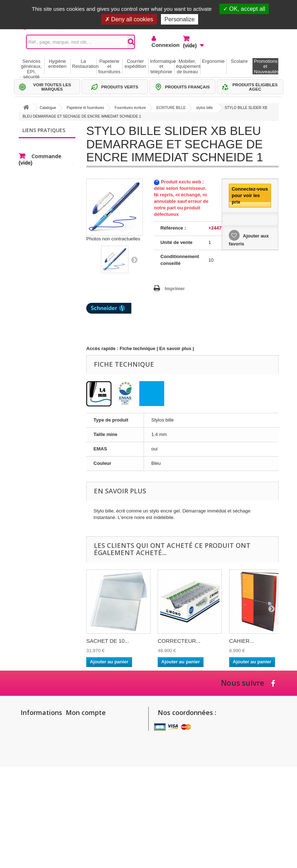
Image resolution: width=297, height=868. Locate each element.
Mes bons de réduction (92, 754)
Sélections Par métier (49, 154)
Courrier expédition (135, 64)
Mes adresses (83, 735)
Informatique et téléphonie (162, 66)
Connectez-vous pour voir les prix (250, 195)
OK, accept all (244, 9)
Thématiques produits (50, 165)
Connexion (162, 45)
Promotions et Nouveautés (266, 66)
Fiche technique (138, 348)
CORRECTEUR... (179, 641)
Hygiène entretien (58, 64)
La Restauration (84, 64)
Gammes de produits (49, 143)
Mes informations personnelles (100, 745)
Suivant (134, 259)
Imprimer (175, 289)
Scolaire (239, 61)
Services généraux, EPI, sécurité (31, 66)
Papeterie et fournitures (109, 66)
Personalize (180, 19)
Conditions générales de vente (33, 780)
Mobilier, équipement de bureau (188, 66)
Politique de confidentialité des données (34, 818)
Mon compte (86, 712)
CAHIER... (242, 641)
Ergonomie (213, 61)
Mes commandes (86, 726)
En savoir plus (175, 348)
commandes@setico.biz (187, 787)
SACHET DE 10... (108, 641)
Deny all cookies (129, 19)
